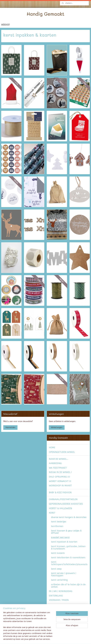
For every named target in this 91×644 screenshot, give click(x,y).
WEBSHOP (5, 25)
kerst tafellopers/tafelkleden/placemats (69, 563)
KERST (52, 513)
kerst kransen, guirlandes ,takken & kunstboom (68, 547)
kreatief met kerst (60, 537)
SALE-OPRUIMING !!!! (60, 477)
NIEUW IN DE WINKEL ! (60, 472)
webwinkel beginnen (53, 639)
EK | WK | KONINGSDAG (61, 591)
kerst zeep (56, 569)
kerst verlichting (59, 580)
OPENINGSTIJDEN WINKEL (62, 452)
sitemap (38, 639)
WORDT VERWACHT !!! (60, 481)
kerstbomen (57, 526)
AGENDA (53, 614)
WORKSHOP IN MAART (60, 486)
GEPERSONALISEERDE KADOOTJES (66, 504)
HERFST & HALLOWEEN (61, 508)
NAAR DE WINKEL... (59, 459)
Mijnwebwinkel (75, 639)
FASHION (54, 607)
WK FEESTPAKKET (58, 468)
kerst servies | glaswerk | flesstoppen (64, 574)
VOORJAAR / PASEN (59, 600)
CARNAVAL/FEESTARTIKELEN (63, 499)
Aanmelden (10, 427)
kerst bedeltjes (59, 522)
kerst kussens (58, 553)
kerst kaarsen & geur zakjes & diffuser (66, 532)
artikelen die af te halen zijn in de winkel (68, 586)
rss (43, 639)
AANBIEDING (55, 463)
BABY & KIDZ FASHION (60, 493)
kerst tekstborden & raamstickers (68, 558)
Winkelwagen (57, 427)
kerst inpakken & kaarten (64, 542)
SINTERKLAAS (56, 596)
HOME (52, 448)
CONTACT (54, 628)
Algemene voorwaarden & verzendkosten (62, 620)
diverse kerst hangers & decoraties (69, 517)
